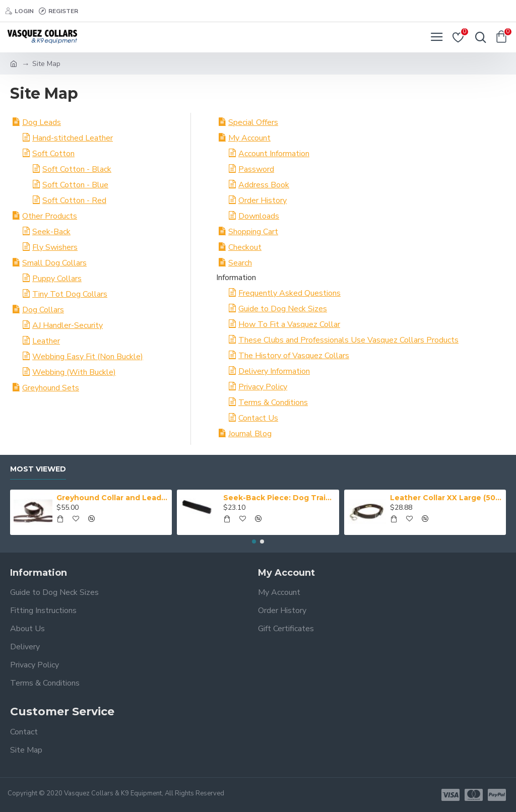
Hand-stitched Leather (73, 138)
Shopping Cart (253, 232)
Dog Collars (43, 310)
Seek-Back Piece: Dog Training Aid (279, 498)
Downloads (259, 216)
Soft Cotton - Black (77, 169)
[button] (254, 542)
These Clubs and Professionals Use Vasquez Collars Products (348, 340)
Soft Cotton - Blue (75, 185)
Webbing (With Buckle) (74, 372)
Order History (263, 200)
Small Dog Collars (54, 263)
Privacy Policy (263, 387)
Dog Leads (42, 122)
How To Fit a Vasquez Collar (289, 324)
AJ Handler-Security (68, 325)
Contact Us (258, 418)
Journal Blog (250, 434)
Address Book (264, 185)
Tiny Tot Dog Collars (70, 294)
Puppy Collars (57, 279)
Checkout (245, 247)
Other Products (50, 216)
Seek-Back (51, 232)
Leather (46, 341)
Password (256, 169)
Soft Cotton (53, 154)
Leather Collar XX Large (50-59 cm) (446, 498)
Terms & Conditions (273, 402)
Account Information (274, 154)
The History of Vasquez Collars (294, 356)
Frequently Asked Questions (289, 293)
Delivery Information (274, 371)
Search (240, 263)
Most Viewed (38, 469)
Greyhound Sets (51, 388)
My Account (249, 138)
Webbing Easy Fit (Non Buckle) (88, 357)
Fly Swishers (55, 247)
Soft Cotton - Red (74, 200)
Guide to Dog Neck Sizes (283, 309)
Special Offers (253, 122)
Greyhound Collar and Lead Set (112, 498)
